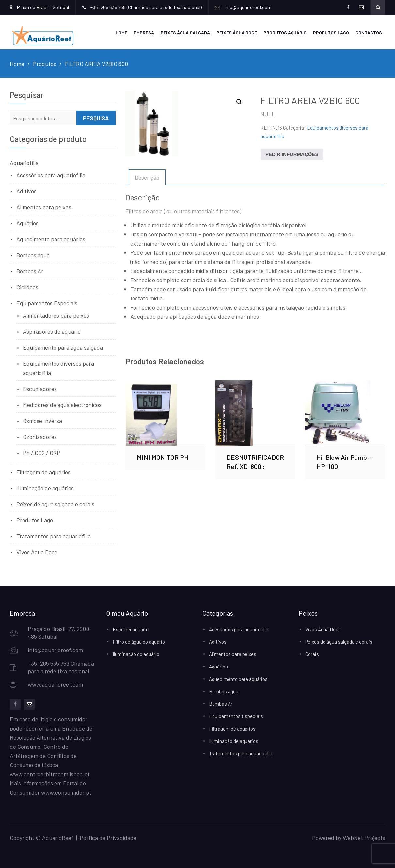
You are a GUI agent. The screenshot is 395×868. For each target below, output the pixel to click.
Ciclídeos (27, 287)
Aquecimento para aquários (51, 239)
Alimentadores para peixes (56, 315)
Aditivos (26, 191)
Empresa (144, 32)
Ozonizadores (40, 436)
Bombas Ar (30, 271)
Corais (312, 654)
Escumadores (40, 388)
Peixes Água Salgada (185, 32)
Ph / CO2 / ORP (42, 452)
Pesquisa (96, 118)
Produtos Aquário (285, 32)
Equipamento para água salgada (63, 347)
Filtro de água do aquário (139, 641)
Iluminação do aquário (136, 654)
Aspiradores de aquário (52, 331)
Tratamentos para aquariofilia (54, 536)
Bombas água (33, 255)
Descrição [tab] (147, 177)
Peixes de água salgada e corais (55, 504)
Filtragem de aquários (43, 472)
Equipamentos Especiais (47, 303)
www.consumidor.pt (66, 792)
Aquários (27, 223)
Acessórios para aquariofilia (51, 175)
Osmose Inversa (42, 420)
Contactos (369, 32)
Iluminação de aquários (45, 488)
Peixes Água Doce (237, 32)
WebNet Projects (364, 837)
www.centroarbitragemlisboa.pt (50, 774)
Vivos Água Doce (37, 552)
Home (121, 32)
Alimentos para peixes (44, 207)
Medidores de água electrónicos (62, 404)
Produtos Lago (331, 32)
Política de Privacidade (108, 837)
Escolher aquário (131, 629)
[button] (239, 102)
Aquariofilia (24, 162)
